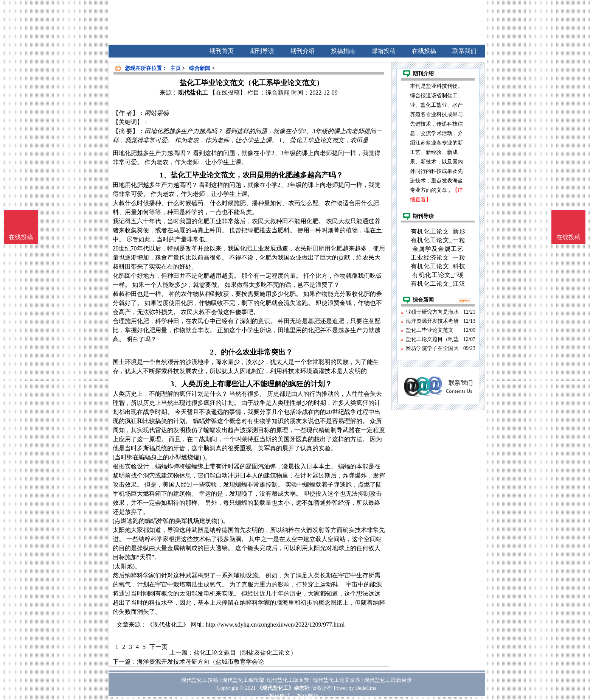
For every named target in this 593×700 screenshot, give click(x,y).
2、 (215, 352)
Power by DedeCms (355, 688)
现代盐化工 (193, 93)
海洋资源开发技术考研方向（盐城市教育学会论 (200, 662)
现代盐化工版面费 (288, 680)
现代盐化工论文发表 (337, 680)
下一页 (158, 647)
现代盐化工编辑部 (243, 680)
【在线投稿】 (228, 93)
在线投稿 (568, 237)
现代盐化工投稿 (200, 680)
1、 (165, 175)
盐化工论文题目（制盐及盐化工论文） (245, 653)
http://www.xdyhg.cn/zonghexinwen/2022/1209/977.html (275, 625)
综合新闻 (200, 68)
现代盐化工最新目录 (388, 680)
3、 (176, 384)
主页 (175, 68)
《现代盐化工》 (168, 625)
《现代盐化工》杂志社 (283, 688)
